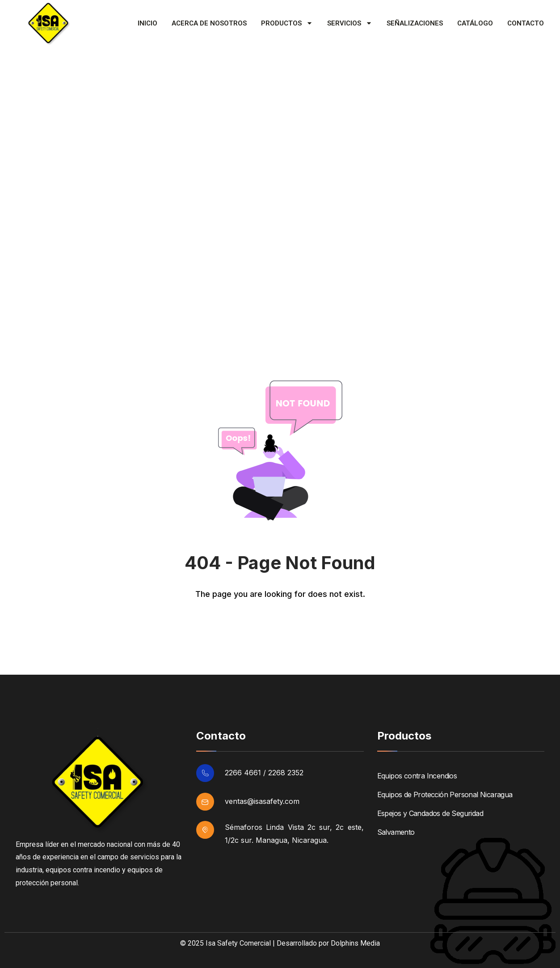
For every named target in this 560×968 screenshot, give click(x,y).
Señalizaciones (415, 23)
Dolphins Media (355, 943)
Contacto (526, 23)
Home (22, 288)
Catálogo (475, 23)
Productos (287, 23)
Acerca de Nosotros (209, 23)
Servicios (350, 23)
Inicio (147, 23)
